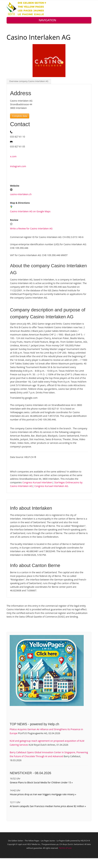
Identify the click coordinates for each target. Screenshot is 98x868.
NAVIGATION (49, 20)
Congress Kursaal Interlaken (37, 482)
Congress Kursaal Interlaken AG (51, 486)
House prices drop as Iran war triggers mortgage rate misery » (43, 794)
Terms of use (65, 848)
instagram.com (18, 166)
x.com (13, 156)
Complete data (20, 116)
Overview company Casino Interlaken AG (29, 81)
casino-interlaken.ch (21, 194)
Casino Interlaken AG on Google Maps (30, 211)
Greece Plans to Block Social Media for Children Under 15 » (41, 782)
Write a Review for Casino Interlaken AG (31, 228)
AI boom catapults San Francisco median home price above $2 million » (48, 806)
